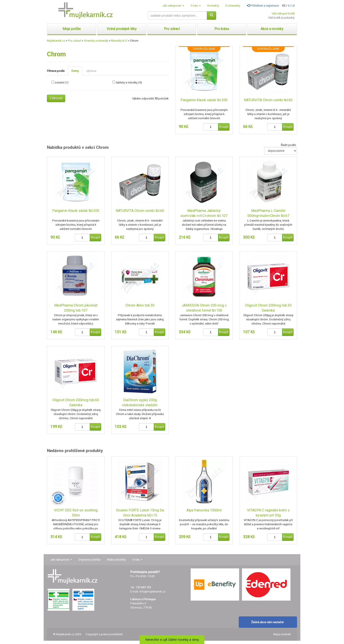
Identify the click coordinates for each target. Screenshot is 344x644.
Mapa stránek (282, 634)
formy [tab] (75, 71)
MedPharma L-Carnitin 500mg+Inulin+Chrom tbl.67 (268, 213)
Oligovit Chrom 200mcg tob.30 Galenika (268, 308)
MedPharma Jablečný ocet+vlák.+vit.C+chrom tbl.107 (204, 213)
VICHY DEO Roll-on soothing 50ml (76, 513)
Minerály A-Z (119, 41)
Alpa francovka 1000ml (204, 510)
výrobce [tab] (91, 71)
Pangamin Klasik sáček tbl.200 (204, 100)
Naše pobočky (116, 560)
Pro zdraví (74, 41)
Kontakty (213, 6)
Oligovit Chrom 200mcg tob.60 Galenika (76, 403)
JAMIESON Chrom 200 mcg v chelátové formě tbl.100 (204, 308)
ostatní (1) (62, 82)
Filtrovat (56, 98)
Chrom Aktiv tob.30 (140, 305)
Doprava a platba (90, 560)
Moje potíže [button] (72, 29)
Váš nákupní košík (283, 13)
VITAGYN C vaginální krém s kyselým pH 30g (268, 513)
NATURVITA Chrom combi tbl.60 (268, 100)
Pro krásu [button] (222, 29)
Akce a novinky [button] (272, 29)
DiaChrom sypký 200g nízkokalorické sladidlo (140, 403)
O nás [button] (196, 6)
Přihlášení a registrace (263, 6)
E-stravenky (233, 6)
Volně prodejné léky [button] (122, 29)
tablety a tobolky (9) (129, 82)
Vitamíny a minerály (96, 41)
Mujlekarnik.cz (56, 41)
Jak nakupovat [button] (173, 6)
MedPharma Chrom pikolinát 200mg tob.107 (76, 308)
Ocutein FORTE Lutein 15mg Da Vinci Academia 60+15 (140, 513)
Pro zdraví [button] (172, 29)
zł (293, 6)
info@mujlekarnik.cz (152, 592)
